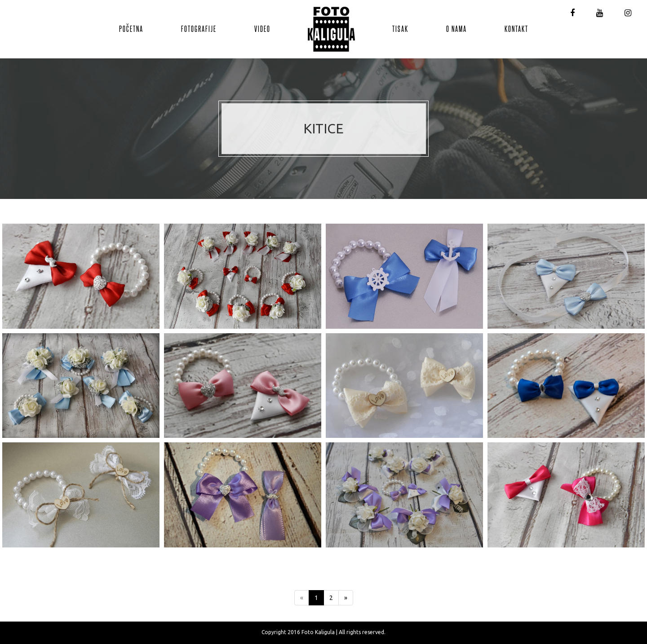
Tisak (400, 28)
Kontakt (516, 28)
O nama (456, 28)
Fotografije (199, 28)
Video (262, 28)
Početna (131, 28)
